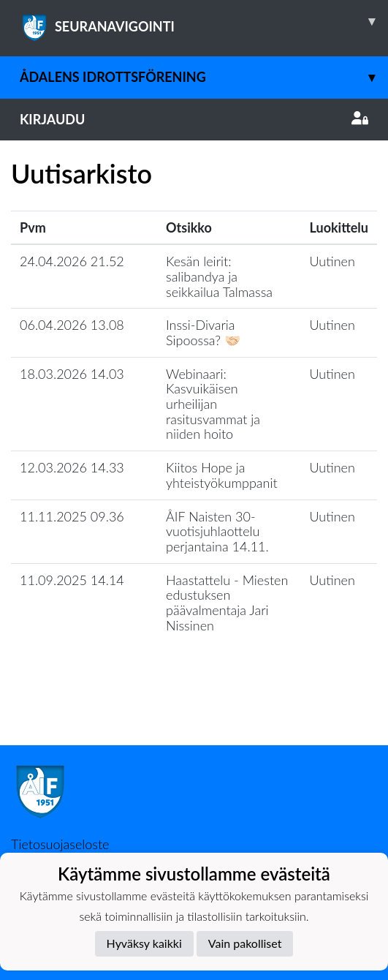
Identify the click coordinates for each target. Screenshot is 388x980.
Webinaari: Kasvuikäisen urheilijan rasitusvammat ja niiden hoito (213, 404)
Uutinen (332, 261)
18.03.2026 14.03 (72, 374)
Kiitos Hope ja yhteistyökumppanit (222, 475)
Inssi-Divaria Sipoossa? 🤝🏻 (203, 332)
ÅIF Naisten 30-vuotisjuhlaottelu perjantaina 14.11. (217, 531)
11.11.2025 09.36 (72, 516)
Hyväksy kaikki (144, 943)
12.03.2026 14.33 (72, 467)
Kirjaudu (194, 119)
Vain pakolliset (245, 943)
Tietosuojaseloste (60, 844)
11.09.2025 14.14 (72, 580)
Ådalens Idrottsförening (204, 77)
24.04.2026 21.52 (72, 261)
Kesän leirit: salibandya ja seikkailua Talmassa (219, 276)
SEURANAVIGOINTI (204, 21)
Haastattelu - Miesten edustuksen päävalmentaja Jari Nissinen (227, 603)
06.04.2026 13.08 (72, 325)
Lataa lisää (194, 713)
